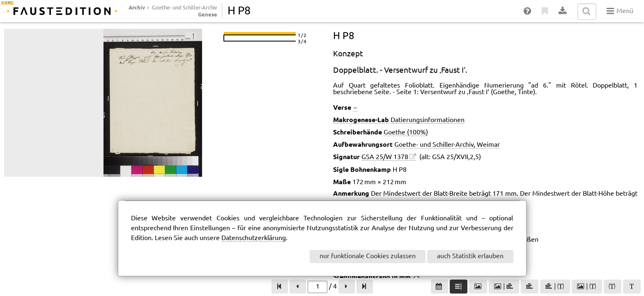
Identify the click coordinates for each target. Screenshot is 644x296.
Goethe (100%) (406, 133)
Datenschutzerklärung (254, 238)
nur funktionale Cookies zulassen (368, 256)
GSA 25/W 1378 (385, 157)
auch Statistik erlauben (470, 256)
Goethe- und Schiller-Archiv (185, 8)
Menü (620, 11)
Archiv (137, 7)
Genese (208, 14)
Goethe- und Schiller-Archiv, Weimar (447, 145)
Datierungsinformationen (428, 120)
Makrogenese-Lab (361, 120)
